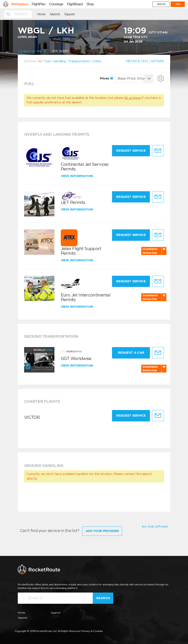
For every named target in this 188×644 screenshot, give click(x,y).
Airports (55, 14)
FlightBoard (75, 4)
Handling (59, 61)
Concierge (56, 4)
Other (97, 61)
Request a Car (131, 353)
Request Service (131, 151)
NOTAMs (157, 61)
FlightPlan (39, 4)
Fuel (47, 61)
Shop (90, 4)
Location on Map (32, 51)
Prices (106, 78)
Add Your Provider (102, 531)
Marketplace (20, 4)
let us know (133, 98)
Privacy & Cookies (92, 631)
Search (103, 598)
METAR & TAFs (137, 61)
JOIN (178, 4)
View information (77, 176)
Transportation (79, 61)
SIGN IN (161, 4)
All (40, 61)
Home (41, 14)
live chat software (155, 526)
